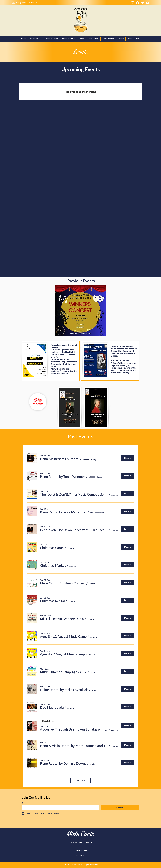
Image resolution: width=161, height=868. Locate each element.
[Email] (60, 808)
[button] (108, 39)
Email (25, 803)
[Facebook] (138, 3)
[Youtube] (148, 3)
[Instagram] (133, 3)
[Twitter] (143, 3)
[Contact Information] (80, 850)
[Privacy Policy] (80, 855)
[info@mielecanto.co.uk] (26, 3)
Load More (80, 781)
